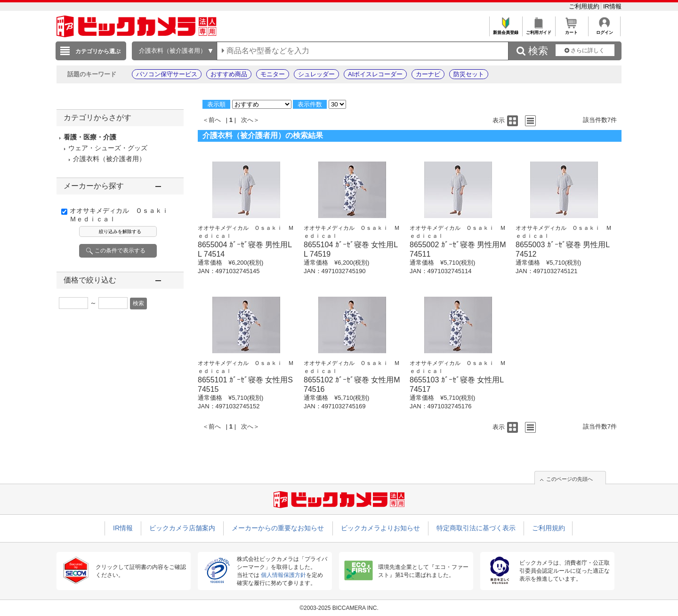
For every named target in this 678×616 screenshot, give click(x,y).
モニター (273, 74)
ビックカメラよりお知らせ (380, 528)
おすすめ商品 (229, 74)
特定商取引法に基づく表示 (476, 528)
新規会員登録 (505, 30)
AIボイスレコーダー (375, 74)
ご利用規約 (585, 6)
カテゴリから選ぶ (98, 51)
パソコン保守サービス (167, 74)
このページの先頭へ (569, 479)
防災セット (469, 74)
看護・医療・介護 (90, 137)
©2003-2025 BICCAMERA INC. (339, 608)
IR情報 (612, 6)
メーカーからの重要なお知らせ (278, 528)
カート (571, 30)
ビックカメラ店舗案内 (182, 528)
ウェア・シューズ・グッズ (108, 148)
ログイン (604, 30)
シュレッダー (316, 74)
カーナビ (428, 74)
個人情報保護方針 (283, 575)
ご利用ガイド (538, 30)
